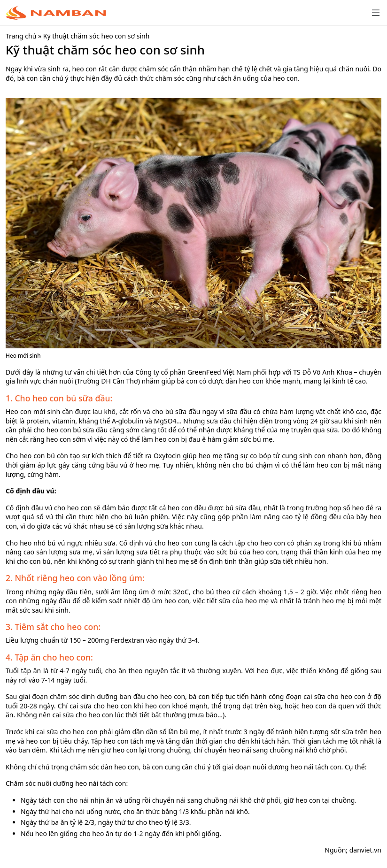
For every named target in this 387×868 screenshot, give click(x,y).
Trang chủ (21, 36)
